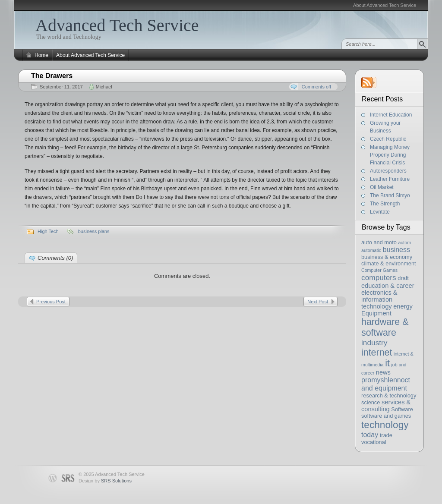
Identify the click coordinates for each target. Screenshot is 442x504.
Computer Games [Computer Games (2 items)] (379, 270)
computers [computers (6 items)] (379, 277)
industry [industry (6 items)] (374, 343)
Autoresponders (388, 171)
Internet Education (391, 115)
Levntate (380, 212)
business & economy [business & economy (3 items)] (387, 257)
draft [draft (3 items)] (403, 278)
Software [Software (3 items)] (402, 409)
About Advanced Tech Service (385, 5)
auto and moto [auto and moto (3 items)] (379, 242)
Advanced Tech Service (117, 25)
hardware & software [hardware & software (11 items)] (385, 327)
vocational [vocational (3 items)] (374, 442)
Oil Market (382, 187)
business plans (94, 231)
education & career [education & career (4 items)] (388, 286)
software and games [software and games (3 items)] (386, 416)
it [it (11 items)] (387, 363)
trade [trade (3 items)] (386, 435)
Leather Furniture (390, 179)
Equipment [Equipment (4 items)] (376, 313)
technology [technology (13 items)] (385, 425)
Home (41, 55)
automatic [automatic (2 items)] (371, 250)
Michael (104, 87)
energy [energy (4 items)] (403, 306)
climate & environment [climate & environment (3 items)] (389, 263)
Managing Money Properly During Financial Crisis (390, 155)
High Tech (48, 231)
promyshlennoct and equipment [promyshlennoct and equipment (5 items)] (386, 384)
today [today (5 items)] (370, 435)
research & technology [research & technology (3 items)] (389, 395)
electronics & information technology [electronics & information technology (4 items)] (379, 299)
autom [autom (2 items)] (404, 243)
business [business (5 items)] (396, 249)
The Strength (385, 204)
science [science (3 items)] (371, 402)
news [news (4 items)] (383, 372)
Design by (105, 481)
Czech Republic (388, 139)
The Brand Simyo (390, 195)
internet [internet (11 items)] (377, 353)
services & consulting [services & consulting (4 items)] (386, 406)
